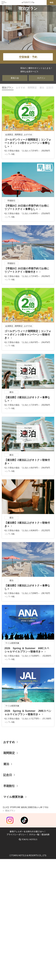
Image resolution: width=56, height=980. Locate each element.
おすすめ (21, 88)
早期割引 (9, 786)
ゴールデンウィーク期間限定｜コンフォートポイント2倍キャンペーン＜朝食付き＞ (28, 335)
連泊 (42, 88)
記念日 (50, 88)
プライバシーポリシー (17, 834)
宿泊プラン (8, 88)
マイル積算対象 (13, 797)
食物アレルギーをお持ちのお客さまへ (27, 831)
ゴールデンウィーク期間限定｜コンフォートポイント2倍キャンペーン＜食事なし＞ (28, 143)
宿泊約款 (45, 834)
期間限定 (32, 88)
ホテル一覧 (34, 834)
